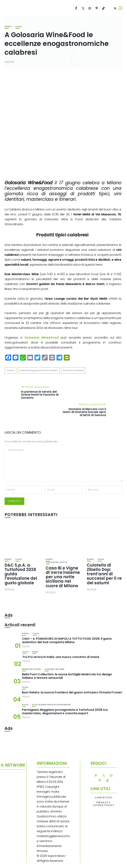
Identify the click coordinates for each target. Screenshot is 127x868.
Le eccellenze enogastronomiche (51, 705)
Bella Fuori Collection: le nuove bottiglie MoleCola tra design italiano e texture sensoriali (67, 676)
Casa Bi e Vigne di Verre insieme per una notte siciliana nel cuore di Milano (63, 577)
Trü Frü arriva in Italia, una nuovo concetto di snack (61, 657)
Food (18, 27)
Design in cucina (31, 669)
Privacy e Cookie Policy (104, 804)
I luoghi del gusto (56, 562)
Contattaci (104, 798)
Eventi (8, 27)
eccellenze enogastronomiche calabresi (39, 370)
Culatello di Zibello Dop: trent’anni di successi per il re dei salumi (104, 574)
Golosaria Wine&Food (73, 370)
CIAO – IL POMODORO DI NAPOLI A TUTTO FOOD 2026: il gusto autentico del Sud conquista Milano (67, 640)
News (35, 652)
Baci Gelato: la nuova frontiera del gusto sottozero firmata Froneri (72, 692)
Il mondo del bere (54, 669)
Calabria (10, 370)
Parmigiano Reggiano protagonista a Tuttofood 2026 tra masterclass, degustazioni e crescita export (65, 712)
